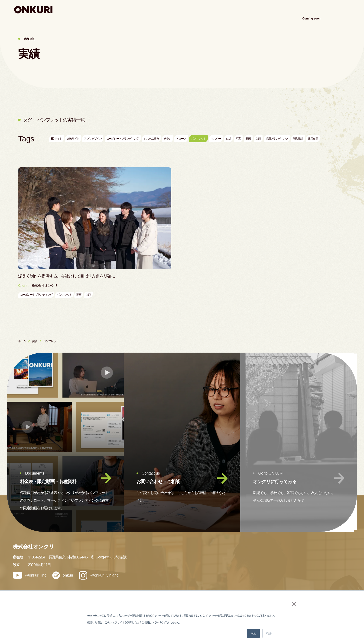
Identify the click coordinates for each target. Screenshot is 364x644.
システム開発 (151, 139)
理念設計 (298, 139)
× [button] (291, 604)
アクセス (343, 10)
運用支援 (313, 139)
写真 (238, 139)
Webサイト (73, 139)
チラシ (167, 139)
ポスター (216, 139)
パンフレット (198, 139)
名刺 (258, 139)
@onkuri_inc (30, 575)
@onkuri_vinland (99, 575)
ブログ (319, 559)
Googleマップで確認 (109, 557)
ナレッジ (294, 10)
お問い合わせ (324, 585)
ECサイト (57, 139)
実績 (273, 10)
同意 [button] (253, 633)
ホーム (22, 341)
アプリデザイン (93, 139)
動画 (248, 139)
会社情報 (321, 546)
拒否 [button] (269, 633)
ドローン (181, 139)
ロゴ (228, 139)
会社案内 (319, 10)
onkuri (63, 575)
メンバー (265, 585)
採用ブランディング (277, 139)
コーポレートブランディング (123, 139)
